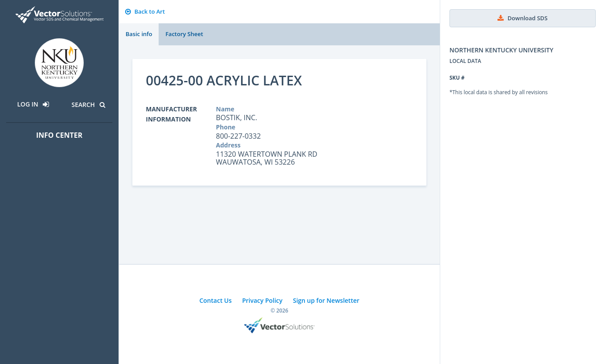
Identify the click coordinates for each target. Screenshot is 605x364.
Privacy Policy (262, 300)
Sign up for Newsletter (326, 300)
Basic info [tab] (139, 34)
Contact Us (215, 300)
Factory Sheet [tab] (184, 34)
